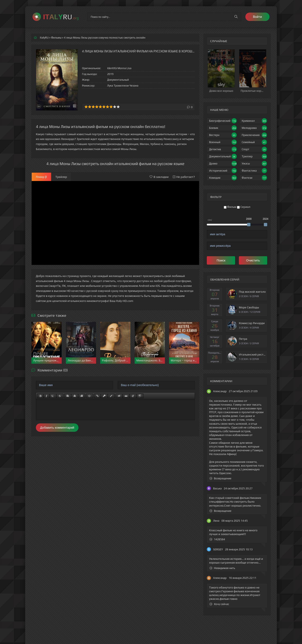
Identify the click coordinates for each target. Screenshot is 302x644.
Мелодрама (254, 128)
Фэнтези (254, 178)
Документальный (223, 156)
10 (118, 107)
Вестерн (223, 135)
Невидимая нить (222, 568)
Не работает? (184, 177)
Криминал (254, 121)
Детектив (223, 149)
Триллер (254, 156)
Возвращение (220, 478)
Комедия (223, 178)
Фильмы (56, 38)
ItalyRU (44, 38)
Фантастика (254, 171)
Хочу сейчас (219, 604)
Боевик (223, 128)
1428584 (217, 539)
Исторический (223, 171)
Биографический (223, 121)
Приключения (254, 135)
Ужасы (254, 164)
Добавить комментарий (57, 427)
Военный (223, 142)
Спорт (254, 149)
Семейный (254, 142)
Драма (223, 164)
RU (61, 17)
